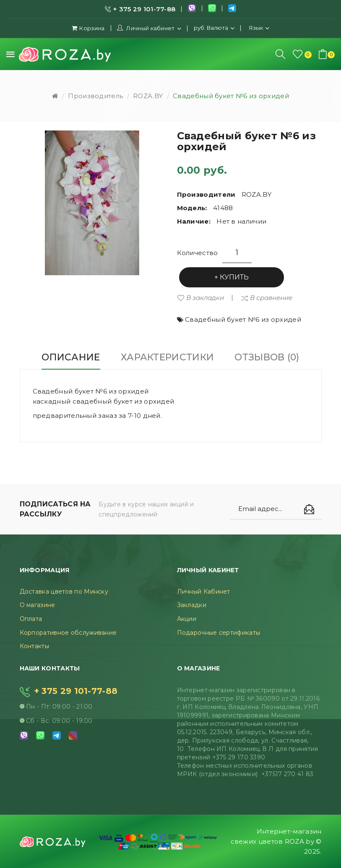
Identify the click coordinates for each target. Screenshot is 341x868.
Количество (198, 253)
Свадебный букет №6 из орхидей (231, 96)
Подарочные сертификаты (219, 633)
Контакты (34, 646)
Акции (187, 619)
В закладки (205, 298)
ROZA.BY (148, 96)
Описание (71, 357)
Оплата (31, 619)
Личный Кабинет (204, 592)
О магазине (38, 605)
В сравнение (271, 298)
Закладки (192, 605)
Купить (234, 277)
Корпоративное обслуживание (68, 633)
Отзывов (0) (267, 357)
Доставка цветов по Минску (64, 592)
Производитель (95, 96)
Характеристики (167, 357)
